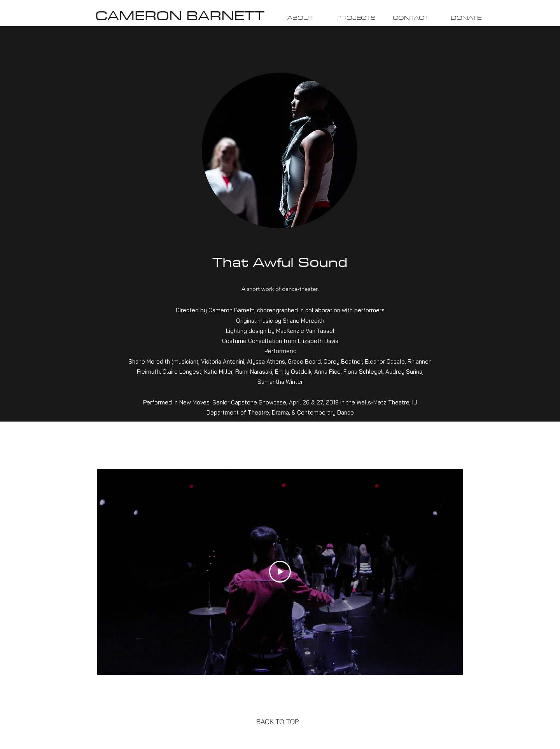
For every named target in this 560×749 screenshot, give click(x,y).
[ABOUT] (300, 18)
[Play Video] (280, 572)
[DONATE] (466, 18)
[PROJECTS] (356, 18)
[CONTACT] (411, 18)
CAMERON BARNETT (180, 15)
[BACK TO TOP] (277, 721)
